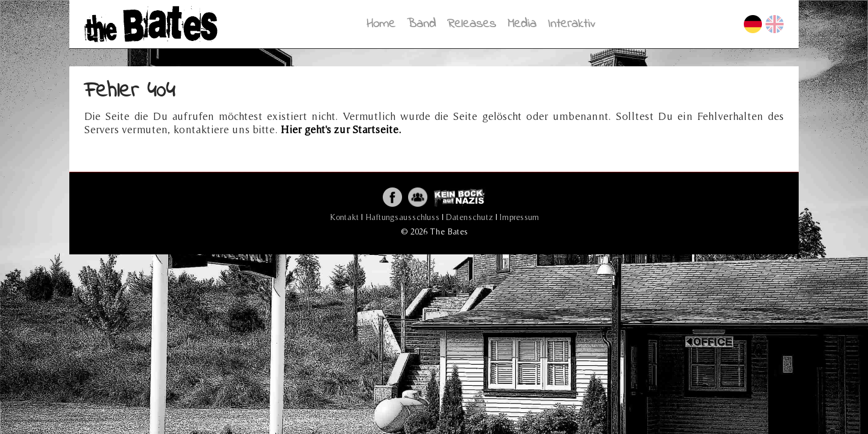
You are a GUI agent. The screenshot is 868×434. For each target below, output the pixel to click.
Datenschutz (470, 217)
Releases (472, 24)
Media (522, 24)
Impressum (519, 217)
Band (421, 24)
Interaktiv (571, 24)
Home (381, 24)
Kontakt (344, 217)
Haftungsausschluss (402, 217)
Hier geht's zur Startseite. (341, 129)
